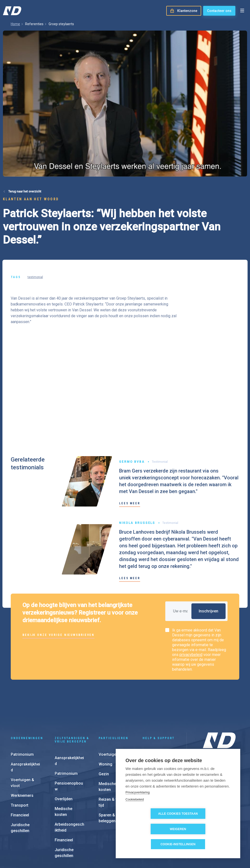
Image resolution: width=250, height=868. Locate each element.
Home (15, 24)
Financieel (20, 782)
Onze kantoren (214, 753)
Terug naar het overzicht (25, 192)
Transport (20, 772)
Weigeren (206, 829)
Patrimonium (22, 721)
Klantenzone (154, 731)
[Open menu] (242, 11)
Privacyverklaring (138, 808)
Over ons (210, 745)
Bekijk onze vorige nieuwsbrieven (58, 635)
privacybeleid (191, 655)
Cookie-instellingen (178, 844)
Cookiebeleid (135, 815)
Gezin (104, 741)
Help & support (159, 705)
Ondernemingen (27, 705)
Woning (105, 731)
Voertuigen (109, 721)
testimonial (35, 277)
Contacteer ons (219, 11)
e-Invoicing (153, 741)
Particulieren (113, 705)
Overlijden (64, 766)
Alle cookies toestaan (150, 829)
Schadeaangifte (157, 721)
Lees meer (130, 503)
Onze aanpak (213, 761)
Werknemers (22, 762)
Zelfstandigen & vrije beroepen (72, 707)
